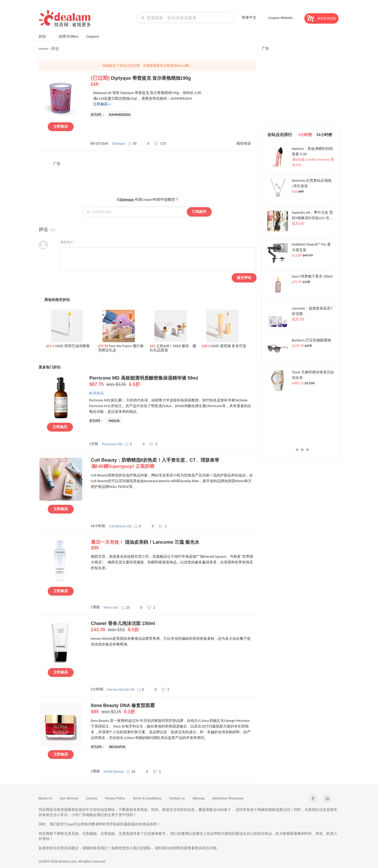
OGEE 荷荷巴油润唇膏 (68, 346)
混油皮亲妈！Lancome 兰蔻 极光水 (174, 545)
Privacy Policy (115, 798)
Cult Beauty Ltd (120, 526)
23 (125, 607)
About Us (46, 798)
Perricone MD (112, 444)
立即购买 (61, 127)
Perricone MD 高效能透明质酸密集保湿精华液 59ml (172, 381)
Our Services (69, 798)
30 (132, 143)
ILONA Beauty (114, 772)
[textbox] (185, 18)
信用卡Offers (68, 36)
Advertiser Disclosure (228, 798)
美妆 (55, 49)
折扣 (45, 36)
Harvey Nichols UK (121, 689)
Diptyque (119, 143)
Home (43, 49)
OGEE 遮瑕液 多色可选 (224, 346)
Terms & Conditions (147, 798)
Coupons (95, 36)
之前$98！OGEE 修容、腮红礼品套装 (173, 348)
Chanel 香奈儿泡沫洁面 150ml (174, 627)
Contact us (177, 798)
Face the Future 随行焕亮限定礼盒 (121, 348)
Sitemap (198, 798)
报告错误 (244, 143)
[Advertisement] (148, 178)
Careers (92, 798)
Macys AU (111, 607)
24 (131, 772)
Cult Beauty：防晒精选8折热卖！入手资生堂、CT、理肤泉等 (174, 463)
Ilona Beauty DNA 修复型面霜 (174, 709)
